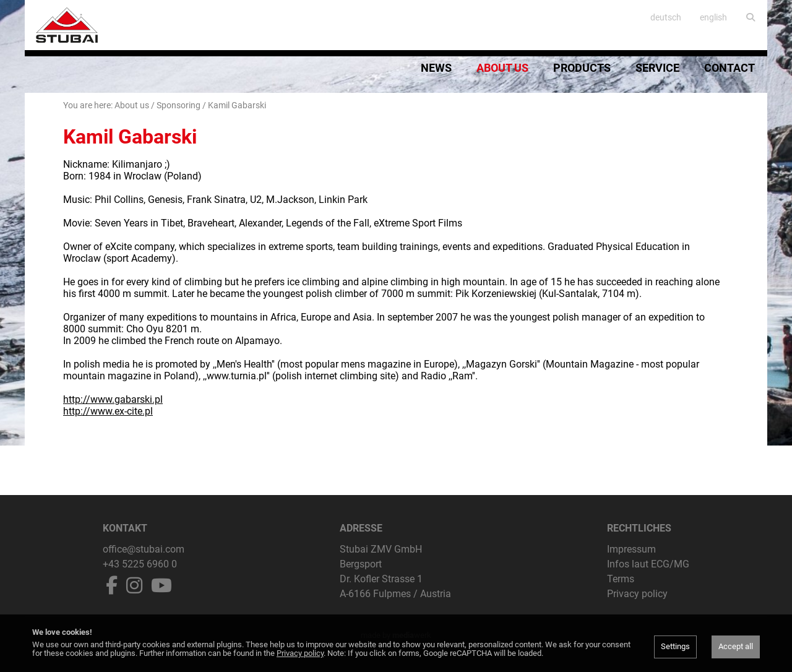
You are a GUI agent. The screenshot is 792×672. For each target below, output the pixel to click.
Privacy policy (637, 594)
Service (657, 68)
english (713, 17)
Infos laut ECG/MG (648, 564)
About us (502, 68)
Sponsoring (179, 105)
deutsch (666, 17)
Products (582, 68)
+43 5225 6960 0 (140, 564)
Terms (621, 579)
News (436, 68)
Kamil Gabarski (237, 105)
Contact (730, 68)
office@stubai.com (144, 549)
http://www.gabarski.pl (113, 399)
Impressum (631, 549)
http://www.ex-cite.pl (108, 411)
